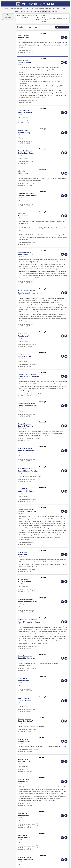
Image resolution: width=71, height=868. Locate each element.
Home (19, 16)
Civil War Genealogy (25, 16)
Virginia (31, 16)
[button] (35, 35)
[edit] (66, 37)
